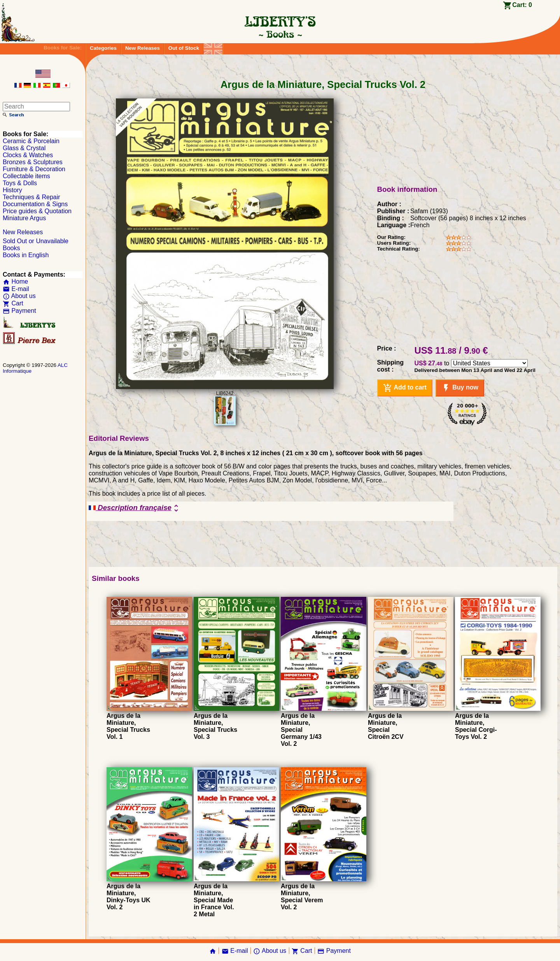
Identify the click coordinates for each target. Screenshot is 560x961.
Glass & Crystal (24, 148)
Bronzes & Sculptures (33, 162)
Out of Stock (184, 48)
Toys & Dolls (20, 183)
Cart (13, 303)
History (12, 190)
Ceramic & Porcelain (31, 141)
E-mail (16, 289)
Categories (103, 48)
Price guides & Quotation (37, 211)
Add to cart (405, 388)
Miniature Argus (24, 218)
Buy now (460, 388)
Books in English (26, 255)
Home (15, 281)
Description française (135, 508)
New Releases (143, 48)
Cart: (522, 5)
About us (19, 296)
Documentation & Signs (35, 204)
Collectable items (26, 176)
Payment (19, 311)
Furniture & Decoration (34, 169)
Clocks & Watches (28, 155)
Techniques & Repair (31, 197)
